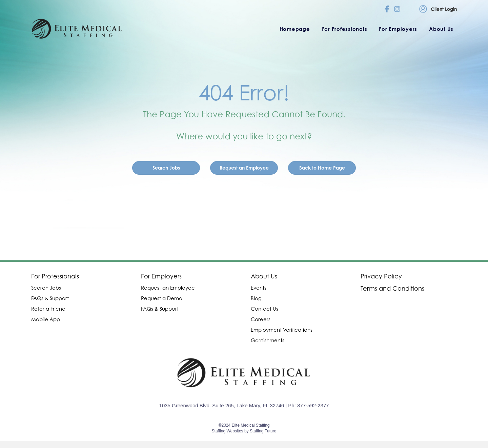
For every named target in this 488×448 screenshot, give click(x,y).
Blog (256, 298)
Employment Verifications (282, 330)
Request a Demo (162, 298)
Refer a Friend (48, 309)
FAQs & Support (50, 298)
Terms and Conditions (392, 288)
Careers (261, 319)
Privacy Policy (381, 276)
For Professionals (55, 276)
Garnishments (268, 340)
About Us (264, 276)
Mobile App (46, 319)
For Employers (161, 276)
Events (259, 288)
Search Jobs (46, 288)
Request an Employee (168, 288)
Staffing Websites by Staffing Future (244, 431)
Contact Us (265, 309)
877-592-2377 (313, 405)
